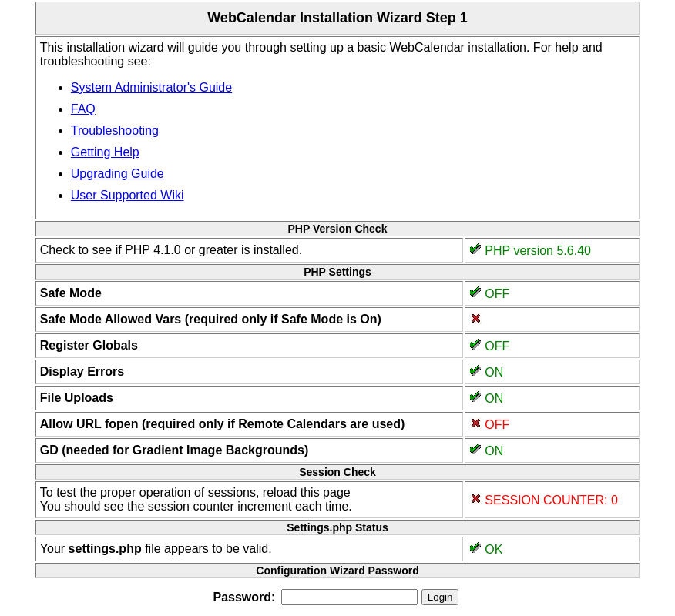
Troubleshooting (115, 131)
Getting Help (105, 152)
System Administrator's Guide (151, 87)
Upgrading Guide (118, 174)
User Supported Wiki (128, 195)
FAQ (83, 109)
